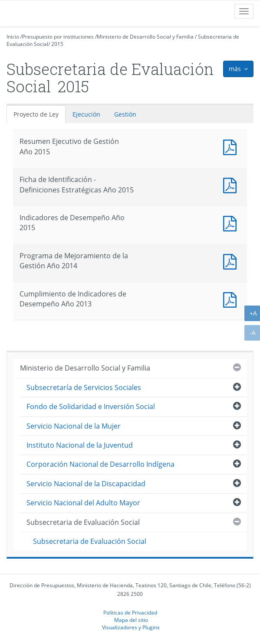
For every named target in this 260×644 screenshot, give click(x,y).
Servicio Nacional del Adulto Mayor (83, 503)
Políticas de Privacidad (130, 612)
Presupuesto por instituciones (58, 37)
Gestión (125, 114)
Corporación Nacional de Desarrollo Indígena (100, 464)
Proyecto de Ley (36, 114)
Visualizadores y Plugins (131, 627)
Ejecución (86, 114)
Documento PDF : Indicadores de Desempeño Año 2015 (232, 223)
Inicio (13, 37)
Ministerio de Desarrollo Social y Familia (145, 37)
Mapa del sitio (131, 620)
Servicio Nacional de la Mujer (74, 426)
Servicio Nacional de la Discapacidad (86, 484)
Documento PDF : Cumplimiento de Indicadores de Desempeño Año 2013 (232, 299)
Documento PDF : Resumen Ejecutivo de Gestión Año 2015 (232, 146)
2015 (57, 44)
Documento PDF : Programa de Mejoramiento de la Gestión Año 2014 (232, 261)
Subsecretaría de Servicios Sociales (84, 387)
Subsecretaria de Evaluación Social (83, 522)
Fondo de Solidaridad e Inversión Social (91, 407)
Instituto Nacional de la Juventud (80, 445)
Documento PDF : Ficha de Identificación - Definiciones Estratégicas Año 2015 (232, 184)
